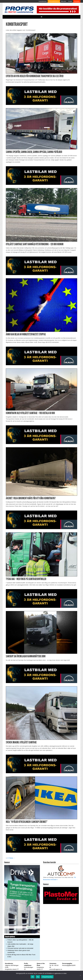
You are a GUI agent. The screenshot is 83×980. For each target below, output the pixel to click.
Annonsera (77, 1)
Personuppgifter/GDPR (69, 965)
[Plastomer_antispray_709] (61, 895)
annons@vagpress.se (56, 969)
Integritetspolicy (47, 977)
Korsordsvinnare (43, 1)
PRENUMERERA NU (54, 1)
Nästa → (12, 858)
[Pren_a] (57, 10)
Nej (38, 977)
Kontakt (70, 1)
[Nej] (80, 975)
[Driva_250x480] (22, 899)
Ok (33, 977)
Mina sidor (64, 1)
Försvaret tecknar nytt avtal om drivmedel (20, 948)
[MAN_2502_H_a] (41, 95)
